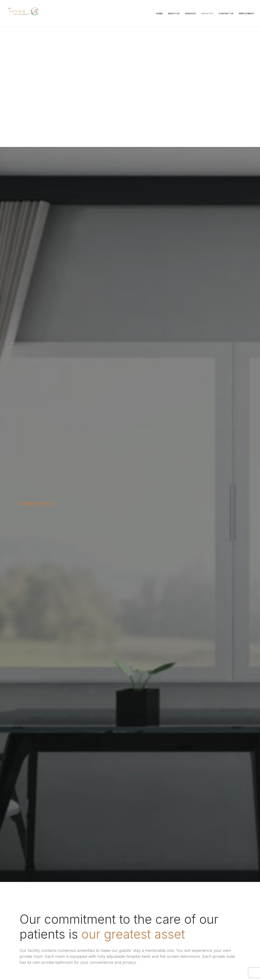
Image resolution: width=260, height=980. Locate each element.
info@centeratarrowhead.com (76, 949)
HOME (159, 13)
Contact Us (130, 904)
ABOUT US (174, 13)
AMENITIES (207, 13)
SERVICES (190, 13)
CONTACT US (226, 13)
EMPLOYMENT (247, 13)
